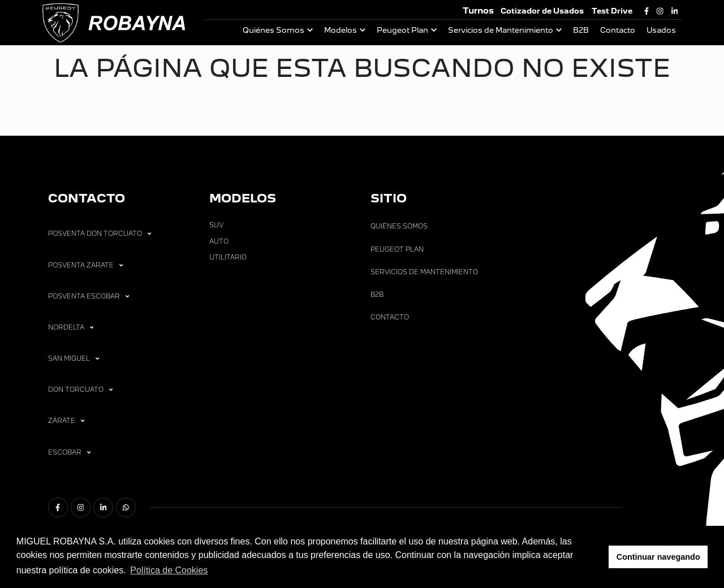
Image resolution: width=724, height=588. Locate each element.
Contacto (618, 30)
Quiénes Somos (273, 30)
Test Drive (612, 11)
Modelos (341, 30)
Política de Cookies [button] (169, 570)
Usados (661, 30)
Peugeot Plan (402, 30)
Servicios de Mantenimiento (501, 30)
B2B (581, 30)
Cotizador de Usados (542, 11)
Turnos (478, 10)
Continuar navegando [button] (658, 557)
